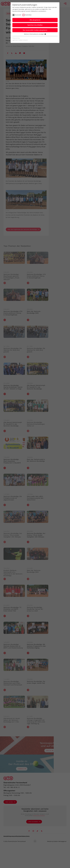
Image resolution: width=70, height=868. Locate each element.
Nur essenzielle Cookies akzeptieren (35, 30)
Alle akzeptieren (35, 20)
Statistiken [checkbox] (28, 15)
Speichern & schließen (35, 25)
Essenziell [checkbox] (18, 15)
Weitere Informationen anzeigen (35, 34)
